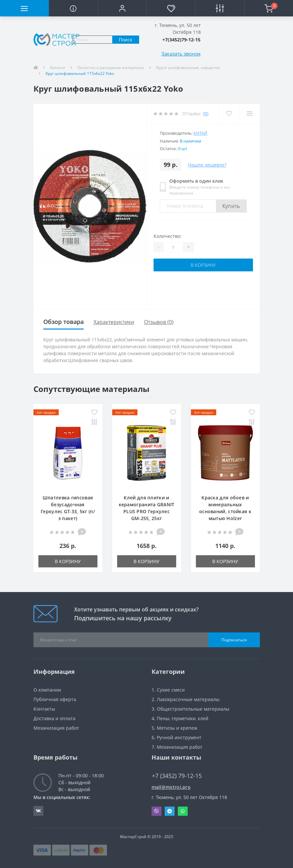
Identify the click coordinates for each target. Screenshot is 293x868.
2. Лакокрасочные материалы (186, 699)
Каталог (58, 68)
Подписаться (234, 640)
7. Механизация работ (177, 747)
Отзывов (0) (159, 322)
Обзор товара (63, 322)
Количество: (167, 236)
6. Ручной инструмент (177, 737)
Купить (231, 206)
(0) (206, 114)
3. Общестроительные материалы (190, 709)
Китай (200, 133)
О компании (47, 690)
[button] (122, 8)
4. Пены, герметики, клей (180, 718)
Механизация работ (56, 728)
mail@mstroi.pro (171, 787)
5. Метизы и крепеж (174, 728)
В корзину (203, 265)
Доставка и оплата (54, 718)
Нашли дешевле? (207, 165)
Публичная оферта (55, 699)
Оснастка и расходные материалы (111, 68)
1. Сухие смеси (168, 690)
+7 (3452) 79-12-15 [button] (177, 776)
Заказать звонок (181, 54)
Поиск (126, 40)
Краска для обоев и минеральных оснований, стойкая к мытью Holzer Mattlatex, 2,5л (225, 511)
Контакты (44, 709)
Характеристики (114, 322)
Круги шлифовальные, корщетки (188, 68)
